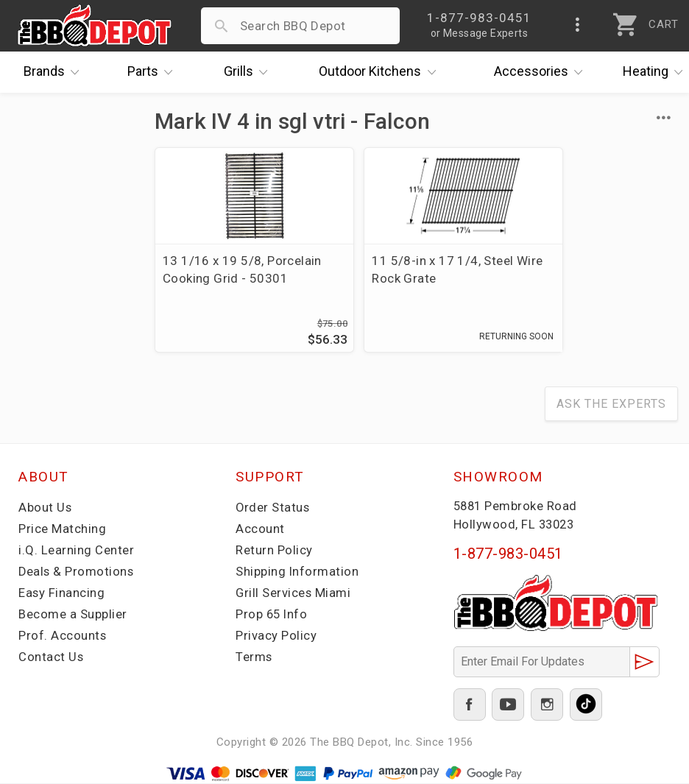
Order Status (273, 509)
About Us (45, 509)
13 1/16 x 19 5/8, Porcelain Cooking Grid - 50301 (233, 278)
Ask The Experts (611, 405)
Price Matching (62, 530)
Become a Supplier (73, 615)
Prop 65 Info (272, 615)
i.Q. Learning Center (76, 551)
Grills (250, 72)
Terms (254, 658)
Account (260, 530)
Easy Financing (62, 594)
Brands (55, 72)
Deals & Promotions (77, 573)
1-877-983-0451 (508, 555)
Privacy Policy (276, 637)
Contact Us (51, 658)
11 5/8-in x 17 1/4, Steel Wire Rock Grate (411, 269)
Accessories (542, 72)
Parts (154, 72)
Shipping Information (297, 573)
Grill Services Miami (294, 594)
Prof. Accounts (63, 637)
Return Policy (274, 551)
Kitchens (381, 72)
